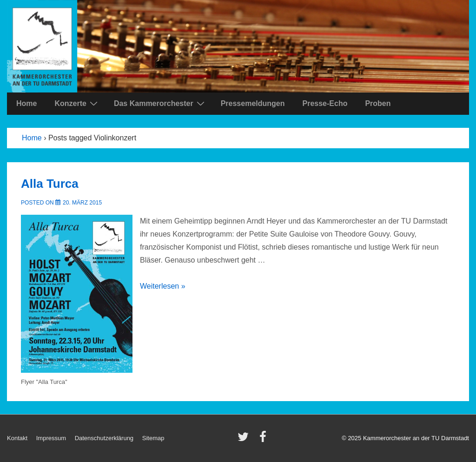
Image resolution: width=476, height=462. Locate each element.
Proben (378, 103)
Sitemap (153, 438)
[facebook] (264, 440)
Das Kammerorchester (160, 103)
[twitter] (245, 440)
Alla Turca (50, 184)
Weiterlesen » (163, 286)
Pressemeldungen (253, 103)
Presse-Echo (325, 103)
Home (26, 103)
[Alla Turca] (82, 203)
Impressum (51, 438)
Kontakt (17, 438)
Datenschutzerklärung (104, 438)
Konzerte (77, 103)
